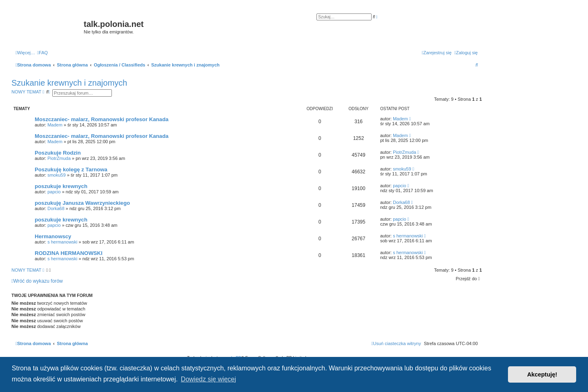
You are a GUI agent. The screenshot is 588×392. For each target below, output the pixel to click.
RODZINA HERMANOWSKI (69, 253)
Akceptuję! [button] (542, 374)
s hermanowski (62, 242)
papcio (54, 192)
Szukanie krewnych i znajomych (69, 83)
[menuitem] (42, 53)
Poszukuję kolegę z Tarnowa (71, 169)
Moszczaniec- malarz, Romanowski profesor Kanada (102, 119)
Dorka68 (56, 208)
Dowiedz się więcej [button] (208, 379)
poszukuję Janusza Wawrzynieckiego (82, 203)
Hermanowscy (53, 236)
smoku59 (57, 175)
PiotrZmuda (59, 158)
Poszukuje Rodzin (58, 153)
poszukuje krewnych (61, 186)
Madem (55, 125)
